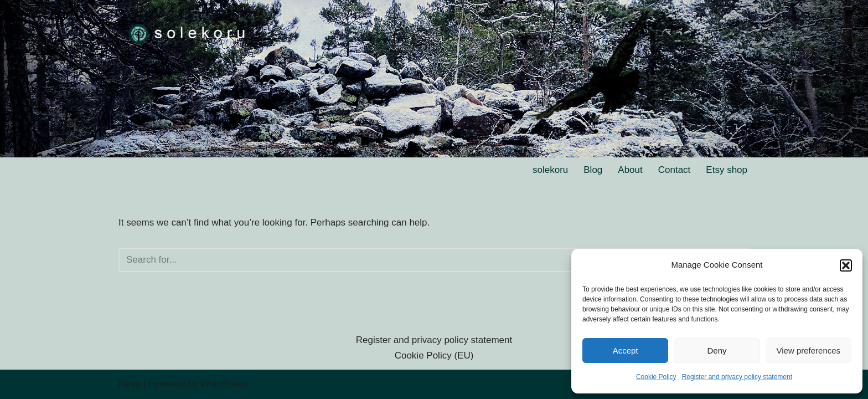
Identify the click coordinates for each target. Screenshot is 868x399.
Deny (717, 351)
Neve (130, 384)
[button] (846, 265)
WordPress (224, 384)
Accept (626, 351)
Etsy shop (727, 170)
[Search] (422, 260)
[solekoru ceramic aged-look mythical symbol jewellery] (188, 33)
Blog (593, 170)
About (630, 170)
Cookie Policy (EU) (434, 355)
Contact (675, 170)
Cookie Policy (656, 377)
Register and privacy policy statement (737, 377)
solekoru (550, 170)
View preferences (809, 351)
